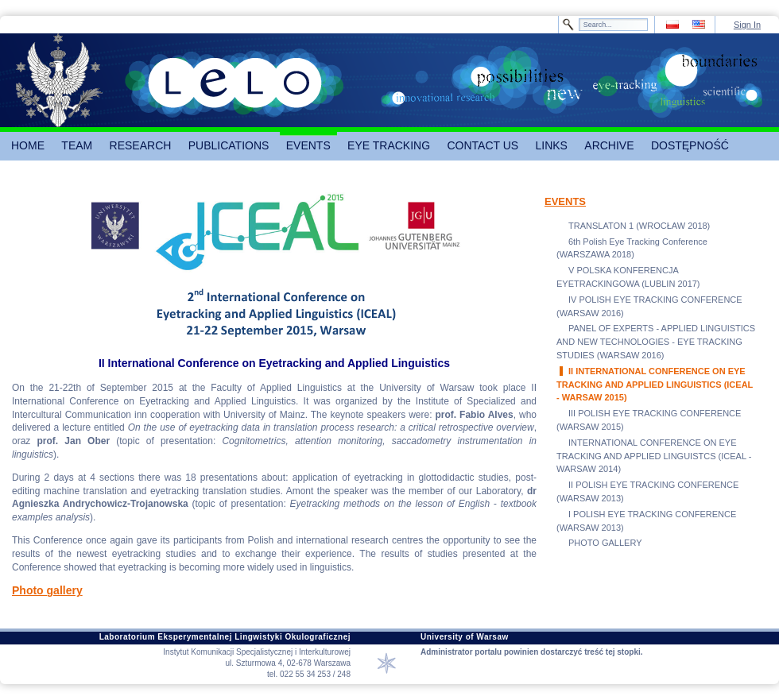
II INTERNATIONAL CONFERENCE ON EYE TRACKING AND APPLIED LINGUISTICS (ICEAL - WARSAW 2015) (655, 385)
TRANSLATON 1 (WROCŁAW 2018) (639, 226)
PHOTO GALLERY (605, 543)
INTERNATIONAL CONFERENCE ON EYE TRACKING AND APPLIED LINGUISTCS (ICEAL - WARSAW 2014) (654, 456)
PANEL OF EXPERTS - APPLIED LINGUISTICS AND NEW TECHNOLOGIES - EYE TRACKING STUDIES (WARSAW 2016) (656, 342)
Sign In (747, 25)
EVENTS (565, 201)
